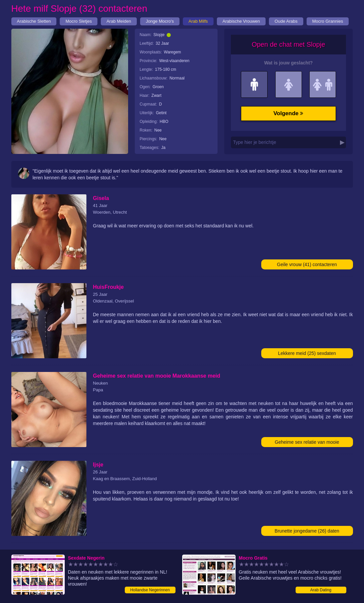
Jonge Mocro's (160, 21)
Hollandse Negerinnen (150, 590)
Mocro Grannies (328, 21)
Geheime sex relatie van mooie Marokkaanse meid (307, 443)
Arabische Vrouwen (241, 21)
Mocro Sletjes (79, 21)
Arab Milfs (198, 21)
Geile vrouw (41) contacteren (307, 264)
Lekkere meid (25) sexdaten (307, 353)
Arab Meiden (119, 21)
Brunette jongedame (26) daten (307, 531)
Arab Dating (321, 590)
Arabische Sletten (34, 21)
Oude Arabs (286, 21)
